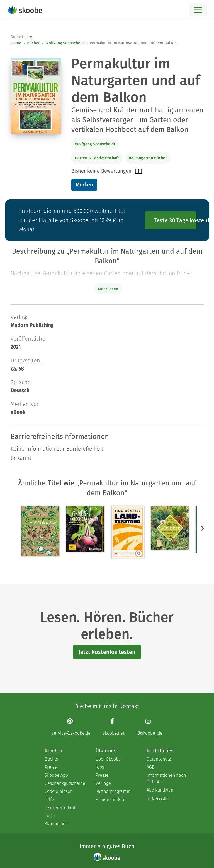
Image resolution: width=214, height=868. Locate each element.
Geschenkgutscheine (65, 783)
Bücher (33, 43)
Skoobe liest (57, 824)
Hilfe (49, 800)
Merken (84, 185)
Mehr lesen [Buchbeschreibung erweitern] (108, 289)
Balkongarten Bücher (148, 158)
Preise (51, 767)
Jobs (100, 767)
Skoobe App (56, 775)
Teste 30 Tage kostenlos (175, 220)
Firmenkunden (110, 800)
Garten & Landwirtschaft (97, 158)
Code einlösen (59, 791)
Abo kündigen (160, 790)
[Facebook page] (114, 727)
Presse (102, 775)
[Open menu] (198, 10)
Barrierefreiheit (60, 808)
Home (16, 43)
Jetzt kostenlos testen (107, 652)
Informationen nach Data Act (166, 779)
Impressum (158, 798)
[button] (203, 528)
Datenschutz (159, 759)
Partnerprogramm (113, 791)
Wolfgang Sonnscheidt (65, 43)
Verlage (103, 783)
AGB (151, 767)
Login (50, 816)
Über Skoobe (108, 759)
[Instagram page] (149, 727)
